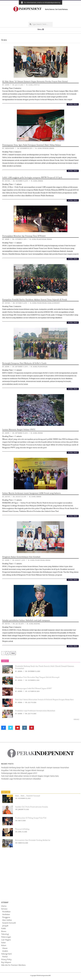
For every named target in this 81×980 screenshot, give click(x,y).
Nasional (37, 624)
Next (13, 653)
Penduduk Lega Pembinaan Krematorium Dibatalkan (35, 711)
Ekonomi (45, 148)
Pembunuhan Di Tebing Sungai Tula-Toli (31, 818)
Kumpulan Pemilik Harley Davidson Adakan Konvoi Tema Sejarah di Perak (35, 300)
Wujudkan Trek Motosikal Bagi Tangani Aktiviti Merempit (37, 677)
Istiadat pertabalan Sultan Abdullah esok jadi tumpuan (26, 620)
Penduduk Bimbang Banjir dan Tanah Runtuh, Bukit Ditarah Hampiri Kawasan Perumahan (45, 667)
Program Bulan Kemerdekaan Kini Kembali (21, 557)
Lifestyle (36, 85)
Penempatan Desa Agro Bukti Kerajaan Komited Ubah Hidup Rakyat (32, 145)
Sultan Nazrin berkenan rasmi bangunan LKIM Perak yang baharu (31, 493)
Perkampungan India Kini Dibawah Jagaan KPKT (33, 688)
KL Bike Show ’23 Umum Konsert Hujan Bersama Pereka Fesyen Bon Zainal (35, 81)
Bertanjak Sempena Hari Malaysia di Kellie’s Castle (24, 363)
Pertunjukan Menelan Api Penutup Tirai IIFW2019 (24, 236)
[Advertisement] (41, 17)
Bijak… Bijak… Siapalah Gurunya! (28, 796)
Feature (10, 796)
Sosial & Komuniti (54, 303)
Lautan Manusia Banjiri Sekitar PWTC (19, 430)
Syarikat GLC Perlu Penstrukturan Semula (31, 807)
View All (76, 719)
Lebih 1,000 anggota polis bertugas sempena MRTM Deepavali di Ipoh (32, 177)
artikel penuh (73, 104)
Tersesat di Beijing (22, 829)
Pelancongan (41, 239)
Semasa (52, 148)
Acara (31, 85)
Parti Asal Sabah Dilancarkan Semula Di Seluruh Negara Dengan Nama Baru (44, 700)
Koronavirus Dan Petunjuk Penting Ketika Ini (33, 840)
